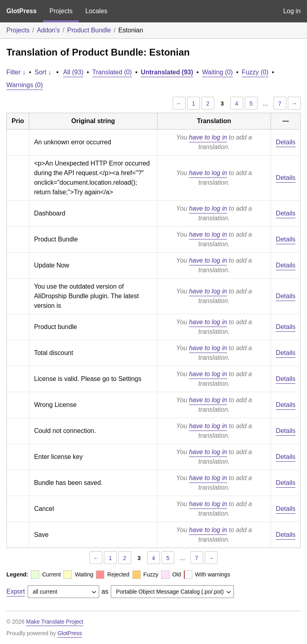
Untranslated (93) (167, 72)
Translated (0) (112, 72)
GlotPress (22, 11)
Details (286, 142)
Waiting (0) (218, 72)
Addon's (48, 30)
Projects (61, 11)
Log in (292, 11)
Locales (96, 11)
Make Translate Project (55, 622)
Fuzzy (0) (255, 72)
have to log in (208, 137)
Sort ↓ (43, 72)
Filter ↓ (16, 72)
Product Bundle (89, 30)
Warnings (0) (25, 85)
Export (16, 591)
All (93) (73, 72)
